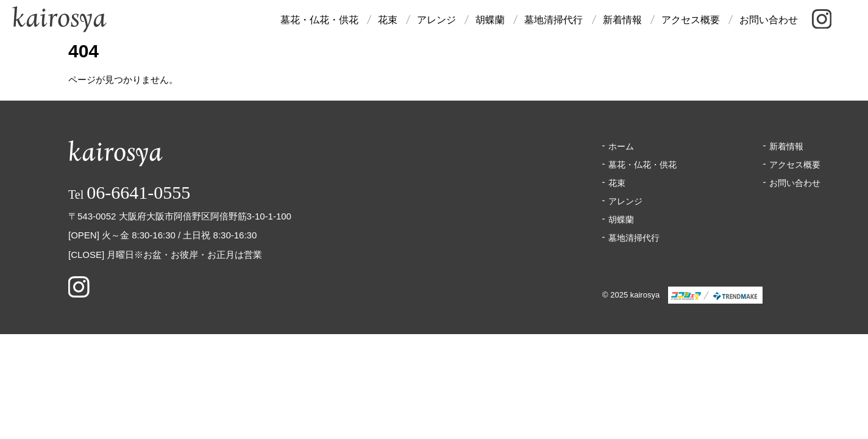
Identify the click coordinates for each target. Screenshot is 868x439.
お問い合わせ (769, 20)
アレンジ (436, 20)
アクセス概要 (691, 20)
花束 (388, 20)
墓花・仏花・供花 (319, 20)
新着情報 (622, 20)
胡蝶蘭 (490, 20)
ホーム (621, 146)
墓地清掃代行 (553, 20)
